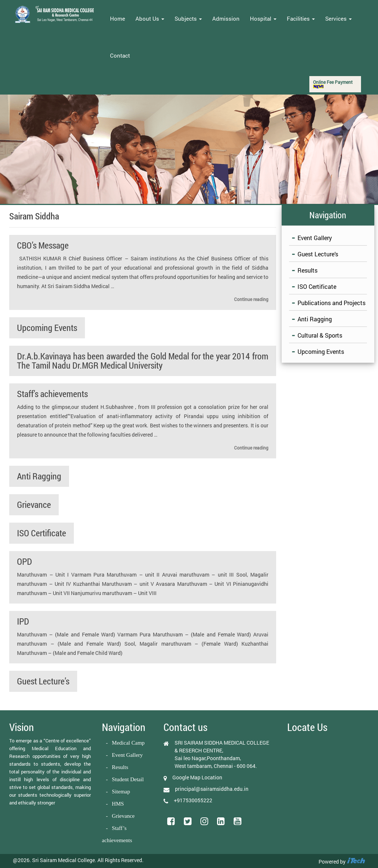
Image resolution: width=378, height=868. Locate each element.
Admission (226, 18)
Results (307, 270)
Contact (120, 55)
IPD (23, 621)
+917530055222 (193, 800)
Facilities (301, 18)
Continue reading (251, 299)
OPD (25, 561)
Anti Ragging (39, 476)
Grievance (34, 505)
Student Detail (128, 779)
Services (339, 18)
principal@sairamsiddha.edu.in (212, 789)
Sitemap (121, 792)
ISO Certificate (42, 533)
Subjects (188, 18)
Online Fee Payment (333, 84)
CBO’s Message (43, 245)
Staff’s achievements (52, 394)
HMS (118, 804)
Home (118, 18)
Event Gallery (315, 238)
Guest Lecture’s (43, 681)
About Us (150, 18)
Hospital (263, 18)
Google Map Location (197, 777)
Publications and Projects (331, 303)
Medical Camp (128, 743)
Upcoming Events (47, 328)
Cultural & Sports (320, 335)
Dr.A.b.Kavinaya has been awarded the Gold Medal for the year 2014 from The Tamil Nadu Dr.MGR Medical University (143, 361)
